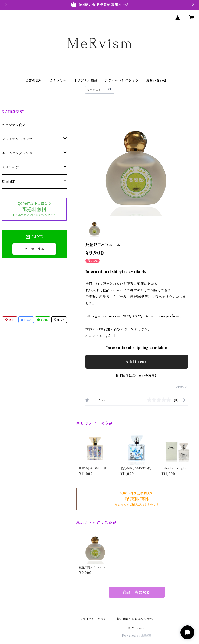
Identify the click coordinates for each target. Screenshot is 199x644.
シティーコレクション (122, 80)
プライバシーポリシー (95, 619)
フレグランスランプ (17, 139)
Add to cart (137, 362)
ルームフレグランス (17, 153)
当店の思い (34, 80)
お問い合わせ (156, 80)
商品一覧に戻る (137, 592)
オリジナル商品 (86, 80)
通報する (182, 387)
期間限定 (9, 182)
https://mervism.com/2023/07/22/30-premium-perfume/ (134, 316)
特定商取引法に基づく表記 (135, 619)
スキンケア (10, 167)
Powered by (137, 636)
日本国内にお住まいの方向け (137, 376)
